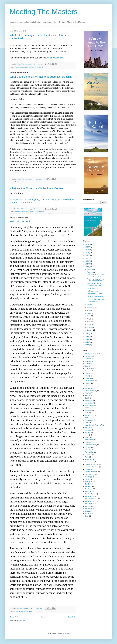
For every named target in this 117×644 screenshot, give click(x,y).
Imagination (89, 400)
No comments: (38, 64)
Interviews (88, 410)
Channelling (89, 361)
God (86, 398)
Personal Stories (90, 445)
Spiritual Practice (90, 472)
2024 (87, 250)
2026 (87, 244)
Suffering (18, 611)
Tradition (88, 514)
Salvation (88, 469)
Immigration (89, 403)
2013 (87, 345)
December (91, 269)
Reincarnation (89, 462)
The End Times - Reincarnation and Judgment (97, 300)
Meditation (88, 427)
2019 (87, 264)
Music (87, 435)
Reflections (89, 460)
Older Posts (72, 617)
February (90, 327)
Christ (23, 182)
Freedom (88, 396)
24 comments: (38, 608)
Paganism (88, 442)
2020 (87, 261)
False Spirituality (90, 391)
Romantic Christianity (92, 467)
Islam (87, 413)
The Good (88, 491)
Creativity (88, 371)
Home (43, 617)
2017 (87, 334)
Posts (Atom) (23, 620)
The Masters (89, 496)
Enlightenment (90, 381)
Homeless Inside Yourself (95, 297)
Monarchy (88, 430)
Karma (87, 418)
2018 (87, 267)
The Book (88, 487)
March (89, 325)
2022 (87, 255)
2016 (87, 336)
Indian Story (89, 405)
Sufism (87, 479)
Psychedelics (89, 452)
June (89, 316)
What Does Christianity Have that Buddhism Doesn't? (41, 77)
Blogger (67, 633)
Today (87, 511)
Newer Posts (14, 617)
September (91, 308)
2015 (87, 339)
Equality (88, 383)
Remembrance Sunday (94, 294)
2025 (87, 247)
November (91, 272)
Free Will (88, 393)
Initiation (88, 408)
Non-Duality (89, 440)
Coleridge (88, 366)
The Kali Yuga (30, 67)
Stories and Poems (91, 474)
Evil (86, 386)
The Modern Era (40, 67)
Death (87, 376)
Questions (88, 455)
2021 (87, 258)
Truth (87, 516)
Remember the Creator (92, 464)
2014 (87, 342)
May (89, 319)
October (90, 305)
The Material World (27, 611)
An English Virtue (92, 291)
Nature (87, 437)
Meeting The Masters (44, 12)
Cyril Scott (88, 373)
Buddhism (18, 182)
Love (87, 423)
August (90, 310)
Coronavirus (89, 369)
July (89, 313)
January (90, 330)
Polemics (88, 447)
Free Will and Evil (20, 222)
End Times (88, 378)
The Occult (89, 506)
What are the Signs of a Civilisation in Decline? (37, 188)
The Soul (88, 509)
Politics (87, 450)
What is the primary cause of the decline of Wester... (96, 275)
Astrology (88, 356)
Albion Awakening (55, 58)
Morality (88, 432)
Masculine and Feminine (93, 425)
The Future (89, 489)
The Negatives (90, 504)
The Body (88, 484)
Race (87, 457)
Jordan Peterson (90, 415)
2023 (87, 253)
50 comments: (38, 179)
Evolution (88, 388)
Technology (89, 482)
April (89, 322)
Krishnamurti (89, 420)
